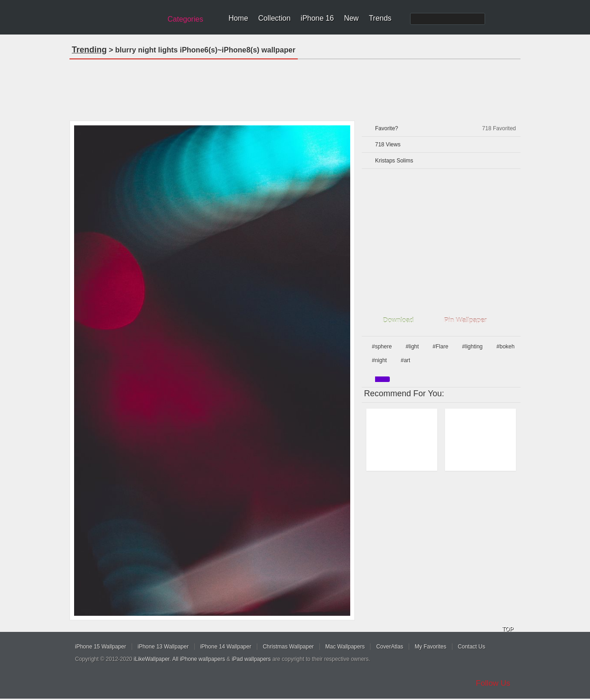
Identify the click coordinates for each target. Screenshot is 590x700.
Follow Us (493, 683)
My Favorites (431, 647)
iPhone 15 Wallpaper (101, 647)
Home (238, 18)
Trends (380, 18)
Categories (185, 19)
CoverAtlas (390, 647)
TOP (508, 629)
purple (382, 379)
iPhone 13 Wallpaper (163, 647)
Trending (89, 50)
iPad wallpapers (252, 659)
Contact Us (471, 647)
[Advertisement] (295, 87)
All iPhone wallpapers (199, 659)
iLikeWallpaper (152, 659)
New (351, 18)
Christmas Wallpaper (288, 647)
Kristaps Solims (394, 161)
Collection (274, 18)
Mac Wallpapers (345, 647)
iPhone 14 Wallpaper (226, 647)
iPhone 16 (317, 18)
